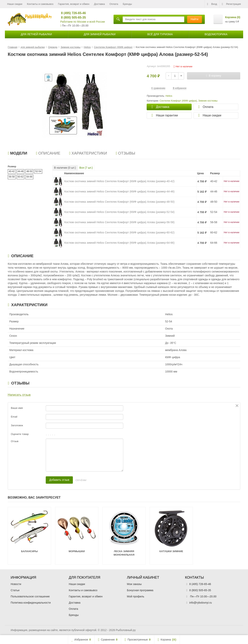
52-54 (38, 171)
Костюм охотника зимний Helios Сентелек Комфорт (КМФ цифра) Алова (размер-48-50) (119, 202)
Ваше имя (17, 408)
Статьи (15, 590)
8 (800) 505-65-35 (72, 18)
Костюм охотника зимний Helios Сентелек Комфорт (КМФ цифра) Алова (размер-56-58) (119, 222)
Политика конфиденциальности (31, 603)
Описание (48, 153)
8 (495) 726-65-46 (72, 13)
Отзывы (125, 153)
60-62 (21, 177)
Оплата (114, 4)
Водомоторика (216, 34)
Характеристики (88, 153)
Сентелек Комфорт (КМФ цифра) (178, 101)
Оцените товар (20, 434)
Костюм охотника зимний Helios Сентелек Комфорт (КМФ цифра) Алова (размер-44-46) (119, 191)
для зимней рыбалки (100, 34)
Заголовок (17, 425)
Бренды (127, 4)
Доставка (99, 4)
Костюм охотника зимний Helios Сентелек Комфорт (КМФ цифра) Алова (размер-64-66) (119, 243)
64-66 (29, 177)
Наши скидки (15, 4)
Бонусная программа (140, 590)
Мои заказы (134, 584)
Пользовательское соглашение (30, 596)
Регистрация (231, 4)
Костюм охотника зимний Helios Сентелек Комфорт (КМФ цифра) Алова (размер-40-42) (119, 181)
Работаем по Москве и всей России (83, 22)
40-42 (12, 171)
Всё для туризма (160, 34)
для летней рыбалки (36, 34)
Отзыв (15, 441)
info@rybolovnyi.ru (201, 603)
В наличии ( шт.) (65, 168)
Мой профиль (136, 596)
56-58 (12, 177)
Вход (212, 4)
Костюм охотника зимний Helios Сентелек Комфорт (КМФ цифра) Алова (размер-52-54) (119, 212)
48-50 (29, 171)
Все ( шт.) (86, 168)
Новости (16, 584)
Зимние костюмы (208, 101)
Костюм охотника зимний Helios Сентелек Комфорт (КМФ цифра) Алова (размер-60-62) (119, 232)
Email (14, 417)
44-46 (21, 171)
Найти (195, 19)
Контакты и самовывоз (40, 4)
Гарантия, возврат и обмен (74, 4)
